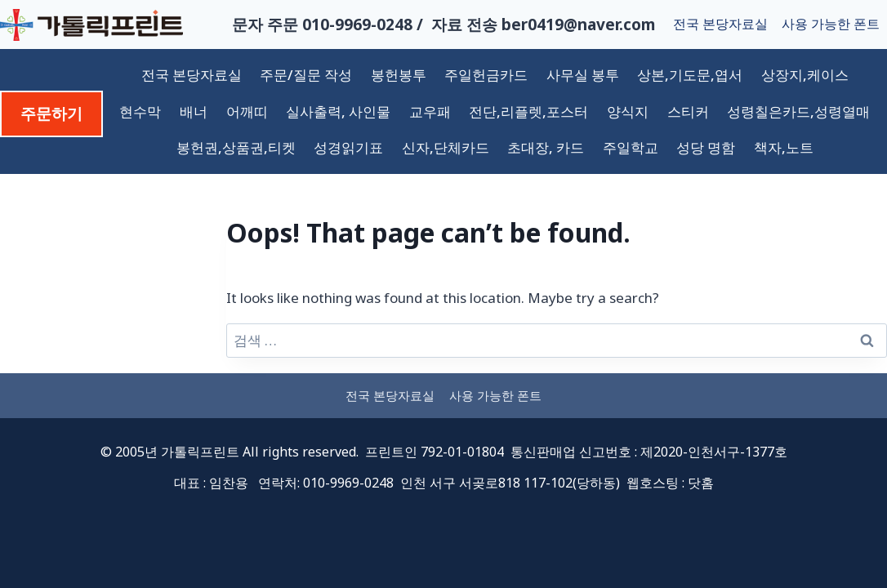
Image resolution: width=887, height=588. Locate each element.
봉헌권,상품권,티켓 (236, 147)
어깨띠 (247, 111)
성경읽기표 (348, 147)
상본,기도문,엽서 (690, 75)
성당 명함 (706, 147)
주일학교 (631, 147)
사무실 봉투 (583, 75)
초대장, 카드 (546, 147)
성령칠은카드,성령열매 (798, 111)
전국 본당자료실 (720, 24)
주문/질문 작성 (306, 75)
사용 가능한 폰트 (831, 24)
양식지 (628, 111)
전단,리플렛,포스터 (528, 111)
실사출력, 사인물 (338, 111)
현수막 (140, 111)
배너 (194, 111)
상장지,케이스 (805, 75)
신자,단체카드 (446, 147)
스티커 (688, 111)
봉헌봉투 (399, 75)
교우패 (430, 111)
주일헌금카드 (486, 75)
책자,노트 (784, 147)
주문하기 (51, 114)
